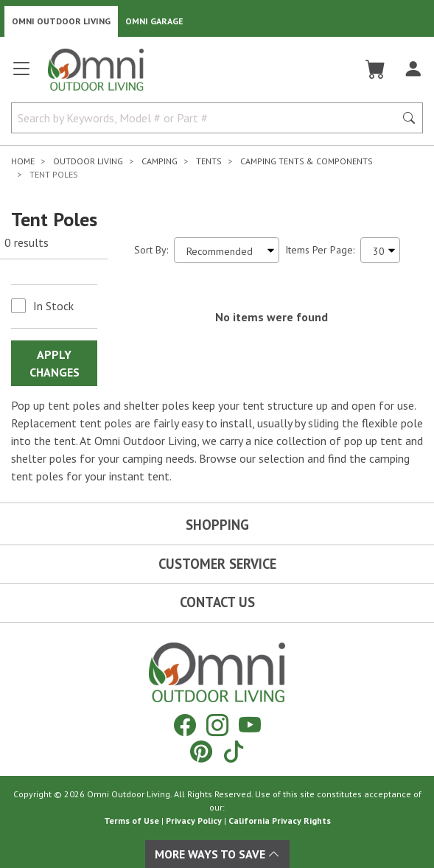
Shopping (217, 525)
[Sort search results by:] (227, 250)
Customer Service (217, 564)
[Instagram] (217, 725)
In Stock (53, 306)
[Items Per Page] (380, 250)
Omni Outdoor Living (61, 21)
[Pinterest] (201, 751)
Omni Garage (154, 21)
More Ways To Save (217, 854)
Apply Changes (55, 363)
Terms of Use (132, 820)
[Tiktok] (234, 751)
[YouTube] (250, 725)
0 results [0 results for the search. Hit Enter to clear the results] (27, 242)
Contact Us (217, 602)
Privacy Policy (194, 820)
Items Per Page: (320, 250)
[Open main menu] (21, 75)
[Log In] (413, 69)
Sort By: (151, 250)
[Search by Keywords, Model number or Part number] (207, 118)
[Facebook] (185, 725)
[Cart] (375, 69)
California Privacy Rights (280, 820)
